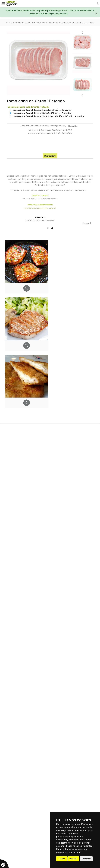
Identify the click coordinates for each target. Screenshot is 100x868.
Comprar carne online (27, 23)
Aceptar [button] (62, 859)
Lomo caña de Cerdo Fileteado (78, 23)
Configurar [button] (86, 859)
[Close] (96, 14)
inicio (9, 23)
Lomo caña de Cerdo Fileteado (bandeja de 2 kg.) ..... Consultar (42, 110)
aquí (78, 852)
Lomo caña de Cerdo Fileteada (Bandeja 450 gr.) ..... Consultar (41, 113)
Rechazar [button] (73, 859)
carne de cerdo (50, 23)
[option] (39, 63)
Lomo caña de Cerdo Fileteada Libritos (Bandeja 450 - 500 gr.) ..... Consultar (48, 116)
